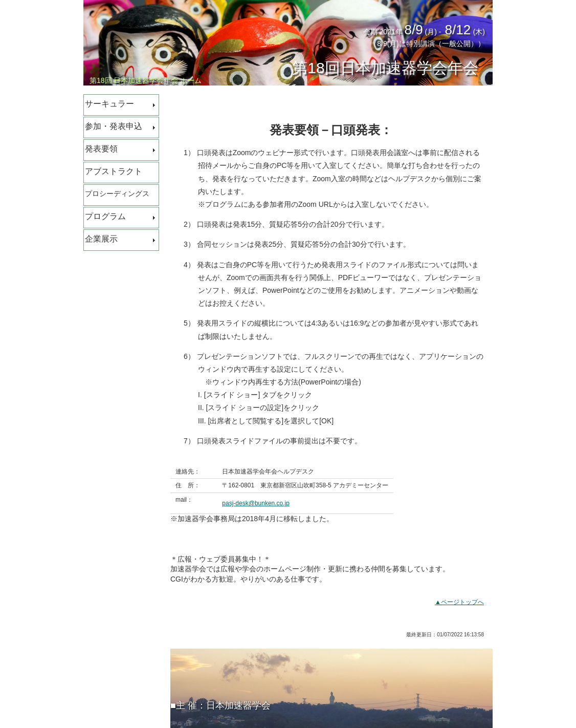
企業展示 (101, 239)
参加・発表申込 (114, 126)
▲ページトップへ (459, 602)
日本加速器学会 (238, 705)
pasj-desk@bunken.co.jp (256, 503)
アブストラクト (114, 171)
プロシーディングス (117, 194)
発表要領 (101, 149)
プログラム (105, 216)
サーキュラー (109, 104)
